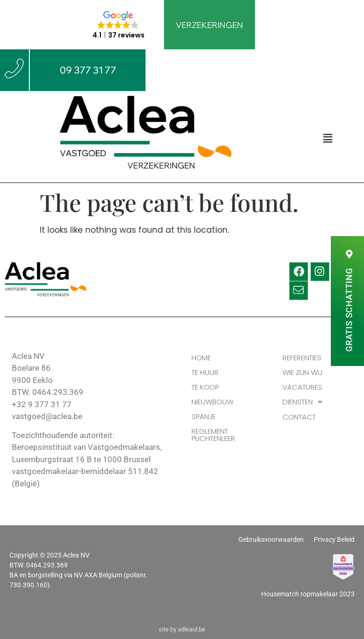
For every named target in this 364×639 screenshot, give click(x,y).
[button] (328, 138)
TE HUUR (205, 372)
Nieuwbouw (213, 402)
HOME (201, 358)
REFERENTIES (302, 358)
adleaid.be (191, 629)
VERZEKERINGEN (209, 25)
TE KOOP (205, 387)
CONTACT (299, 417)
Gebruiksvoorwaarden (271, 540)
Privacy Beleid (334, 540)
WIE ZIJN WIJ (302, 372)
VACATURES (302, 387)
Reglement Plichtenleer (213, 435)
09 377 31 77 (88, 70)
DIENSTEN (305, 402)
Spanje (204, 416)
